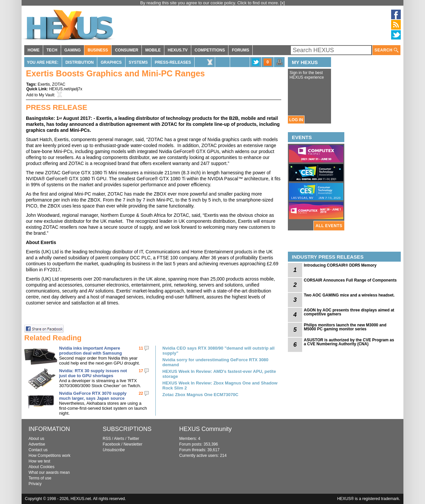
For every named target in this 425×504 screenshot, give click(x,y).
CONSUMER (127, 50)
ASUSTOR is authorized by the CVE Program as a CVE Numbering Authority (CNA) (349, 342)
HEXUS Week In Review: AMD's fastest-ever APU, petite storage (219, 374)
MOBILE (153, 50)
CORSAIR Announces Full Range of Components (350, 280)
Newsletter (133, 444)
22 (141, 393)
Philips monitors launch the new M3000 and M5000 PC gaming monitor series (345, 327)
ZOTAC (59, 84)
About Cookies (42, 467)
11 (141, 348)
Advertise (37, 444)
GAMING (73, 50)
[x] (283, 3)
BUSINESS (98, 50)
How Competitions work (49, 456)
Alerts (119, 439)
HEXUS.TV (178, 50)
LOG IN (296, 120)
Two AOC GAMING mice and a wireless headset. (349, 295)
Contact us (38, 450)
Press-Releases (173, 62)
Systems (138, 62)
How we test (39, 461)
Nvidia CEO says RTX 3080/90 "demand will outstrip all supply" (218, 351)
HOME (34, 50)
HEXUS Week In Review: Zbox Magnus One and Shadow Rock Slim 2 (220, 385)
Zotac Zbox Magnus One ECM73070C (200, 395)
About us (36, 439)
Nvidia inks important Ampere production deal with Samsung (90, 351)
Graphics (111, 62)
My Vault (46, 95)
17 (141, 371)
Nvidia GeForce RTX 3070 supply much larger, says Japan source (93, 396)
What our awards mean (49, 472)
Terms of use (40, 478)
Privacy (35, 484)
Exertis (44, 84)
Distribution (80, 62)
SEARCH (386, 50)
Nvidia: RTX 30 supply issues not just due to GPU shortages (93, 373)
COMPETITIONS (210, 50)
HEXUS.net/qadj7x (66, 89)
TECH (52, 50)
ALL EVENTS (329, 226)
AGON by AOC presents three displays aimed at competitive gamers (349, 312)
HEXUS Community (206, 429)
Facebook (111, 444)
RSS (107, 439)
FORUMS (240, 50)
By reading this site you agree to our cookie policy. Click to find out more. (210, 3)
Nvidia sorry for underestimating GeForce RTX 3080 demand (215, 362)
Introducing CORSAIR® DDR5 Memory (340, 265)
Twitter (133, 439)
